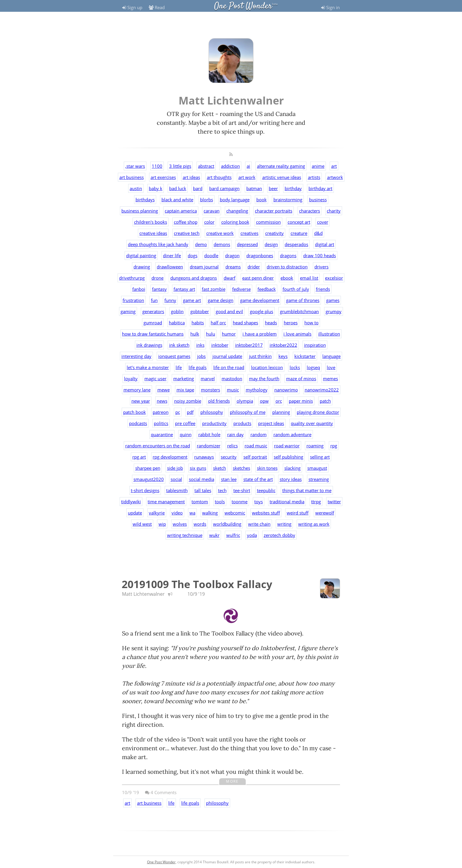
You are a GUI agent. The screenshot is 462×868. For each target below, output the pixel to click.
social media (202, 479)
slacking (292, 468)
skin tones (267, 468)
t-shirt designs (145, 490)
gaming (128, 311)
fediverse (241, 289)
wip (162, 524)
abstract (206, 166)
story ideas (291, 479)
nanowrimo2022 (322, 390)
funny (170, 300)
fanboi (139, 289)
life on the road (229, 367)
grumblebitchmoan (299, 311)
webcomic (235, 513)
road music (256, 446)
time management (166, 502)
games (333, 300)
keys (283, 356)
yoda (252, 535)
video (177, 513)
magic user (155, 379)
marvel (208, 379)
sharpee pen (148, 468)
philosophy (212, 412)
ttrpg (316, 502)
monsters (211, 390)
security (229, 457)
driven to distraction (287, 267)
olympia (245, 401)
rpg (334, 446)
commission (268, 222)
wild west (142, 524)
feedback (267, 289)
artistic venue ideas (282, 177)
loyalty (131, 379)
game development (260, 300)
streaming (319, 479)
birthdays (145, 200)
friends (323, 289)
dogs (193, 255)
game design (221, 300)
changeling (237, 211)
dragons (288, 255)
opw (264, 401)
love (331, 367)
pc (178, 412)
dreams (233, 267)
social (176, 479)
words (200, 524)
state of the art (258, 479)
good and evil (229, 311)
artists (314, 177)
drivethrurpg (132, 278)
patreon (161, 412)
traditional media (287, 502)
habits (198, 323)
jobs (201, 356)
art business (132, 177)
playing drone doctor (318, 412)
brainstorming (288, 200)
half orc (218, 323)
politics (161, 423)
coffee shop (186, 222)
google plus (261, 311)
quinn (186, 434)
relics (232, 446)
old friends (219, 401)
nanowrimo (286, 390)
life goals (198, 367)
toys (259, 502)
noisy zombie (188, 401)
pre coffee (185, 423)
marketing (184, 379)
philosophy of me (248, 412)
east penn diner (258, 278)
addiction (230, 166)
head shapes (245, 323)
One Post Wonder (243, 6)
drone (157, 278)
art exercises (163, 177)
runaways (204, 457)
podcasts (138, 423)
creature (299, 233)
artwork (335, 177)
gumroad (153, 323)
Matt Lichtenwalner (143, 594)
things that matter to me (307, 490)
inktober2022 (283, 345)
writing (284, 524)
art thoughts (219, 177)
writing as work (314, 524)
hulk (195, 334)
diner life (172, 255)
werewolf (325, 513)
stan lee (229, 479)
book (261, 200)
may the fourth (264, 379)
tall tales (203, 490)
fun (154, 300)
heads (271, 323)
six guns (198, 468)
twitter (334, 502)
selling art (320, 457)
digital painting (141, 255)
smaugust (317, 468)
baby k (156, 188)
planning (281, 412)
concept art (299, 222)
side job (175, 468)
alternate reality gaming (281, 166)
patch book (135, 412)
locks (295, 367)
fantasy (159, 289)
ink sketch (179, 345)
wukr (214, 535)
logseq (313, 367)
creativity (274, 233)
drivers (321, 267)
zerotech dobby (279, 535)
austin (136, 188)
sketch (220, 468)
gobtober (200, 311)
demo (201, 244)
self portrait (255, 457)
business (318, 200)
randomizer (209, 446)
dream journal (204, 267)
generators (153, 311)
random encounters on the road (158, 446)
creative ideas (153, 233)
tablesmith (177, 490)
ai (248, 166)
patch (325, 401)
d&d (318, 233)
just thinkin (260, 356)
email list (309, 278)
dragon (232, 255)
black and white (177, 200)
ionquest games (174, 356)
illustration (329, 334)
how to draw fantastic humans (153, 334)
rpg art (139, 457)
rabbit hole (209, 434)
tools (220, 502)
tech (222, 490)
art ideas (191, 177)
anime (318, 166)
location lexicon (267, 367)
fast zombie (214, 289)
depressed (247, 244)
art (334, 166)
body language (235, 200)
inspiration (315, 345)
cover (323, 222)
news (162, 401)
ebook (287, 278)
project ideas (271, 423)
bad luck (178, 188)
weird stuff (298, 513)
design (271, 244)
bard (198, 188)
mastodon (232, 379)
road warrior (287, 446)
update (135, 513)
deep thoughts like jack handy (158, 244)
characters (310, 211)
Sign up (132, 7)
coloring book (235, 222)
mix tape (185, 390)
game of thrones (303, 300)
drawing (142, 267)
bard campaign (224, 188)
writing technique (185, 535)
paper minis (301, 401)
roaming (315, 446)
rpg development (170, 457)
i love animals (297, 334)
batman (254, 188)
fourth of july (296, 289)
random (259, 434)
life (179, 367)
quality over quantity (312, 423)
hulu (211, 334)
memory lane (137, 390)
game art (192, 300)
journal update (227, 356)
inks (200, 345)
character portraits (274, 211)
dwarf (230, 278)
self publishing (288, 457)
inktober (220, 345)
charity (334, 211)
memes (330, 379)
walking (210, 513)
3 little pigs (180, 166)
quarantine (162, 434)
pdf (190, 412)
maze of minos (301, 379)
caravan (212, 211)
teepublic (266, 490)
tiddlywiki (131, 502)
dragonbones (260, 255)
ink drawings (149, 345)
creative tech (187, 233)
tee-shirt (242, 490)
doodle (211, 255)
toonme (240, 502)
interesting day (136, 356)
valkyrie (157, 513)
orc (279, 401)
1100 (157, 166)
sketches (241, 468)
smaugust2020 (149, 479)
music (233, 390)
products (242, 423)
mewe (164, 390)
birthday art (320, 188)
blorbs (207, 200)
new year (141, 401)
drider (254, 267)
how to (311, 323)
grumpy (334, 311)
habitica (177, 323)
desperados (296, 244)
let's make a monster (148, 367)
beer (273, 188)
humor (229, 334)
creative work (220, 233)
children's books (151, 222)
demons (222, 244)
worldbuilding (227, 524)
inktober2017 (249, 345)
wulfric (233, 535)
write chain (259, 524)
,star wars (135, 166)
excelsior (334, 278)
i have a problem (260, 334)
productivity (214, 423)
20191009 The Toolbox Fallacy (197, 584)
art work (247, 177)
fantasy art (184, 289)
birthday (293, 188)
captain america (181, 211)
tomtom (200, 502)
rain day (235, 434)
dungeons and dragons (194, 278)
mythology (257, 390)
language (331, 356)
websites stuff (266, 513)
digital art (325, 244)
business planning (140, 211)
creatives (249, 233)
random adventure (292, 434)
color (209, 222)
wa (192, 513)
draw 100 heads (320, 255)
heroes (291, 323)
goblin (177, 311)
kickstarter (305, 356)
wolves (180, 524)
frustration (133, 300)
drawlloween (170, 267)
